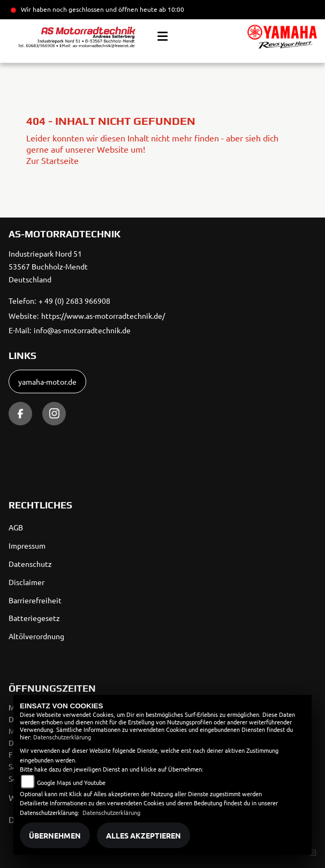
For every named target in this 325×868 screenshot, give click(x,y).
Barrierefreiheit (35, 600)
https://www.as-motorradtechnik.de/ (103, 316)
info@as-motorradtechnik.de (82, 330)
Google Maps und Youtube (71, 782)
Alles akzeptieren (143, 835)
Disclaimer (27, 582)
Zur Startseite (52, 160)
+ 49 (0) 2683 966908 (74, 301)
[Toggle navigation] (162, 36)
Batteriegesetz (34, 618)
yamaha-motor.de (47, 381)
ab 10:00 (171, 9)
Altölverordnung (36, 636)
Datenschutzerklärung (62, 737)
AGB (16, 527)
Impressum (27, 545)
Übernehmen (55, 835)
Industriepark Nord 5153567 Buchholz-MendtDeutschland (48, 266)
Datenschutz (30, 564)
